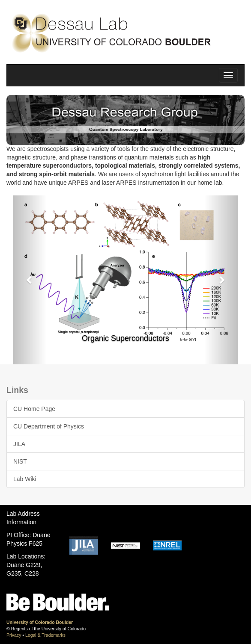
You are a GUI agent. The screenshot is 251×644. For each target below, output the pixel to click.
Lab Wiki (25, 479)
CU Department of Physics (49, 426)
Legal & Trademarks (45, 635)
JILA (19, 444)
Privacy (14, 635)
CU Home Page (34, 409)
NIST (20, 461)
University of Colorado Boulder (40, 622)
